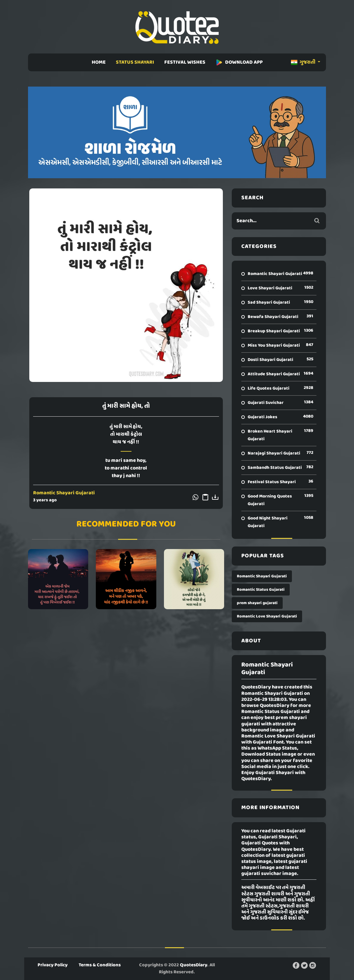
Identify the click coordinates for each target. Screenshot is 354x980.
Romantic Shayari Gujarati (64, 493)
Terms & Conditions (100, 965)
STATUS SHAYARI (135, 62)
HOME (99, 62)
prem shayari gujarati (257, 603)
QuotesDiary (194, 965)
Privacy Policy (53, 965)
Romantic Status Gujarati (261, 590)
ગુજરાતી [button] (304, 62)
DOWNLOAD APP (239, 62)
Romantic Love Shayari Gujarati (267, 616)
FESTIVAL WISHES (185, 62)
